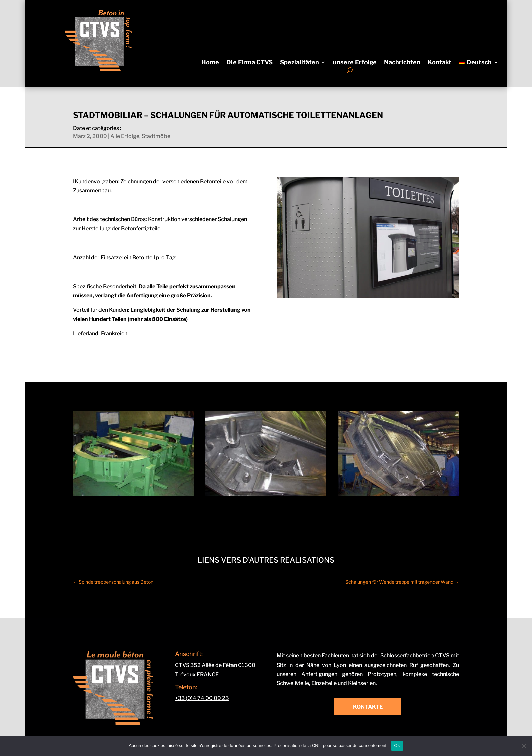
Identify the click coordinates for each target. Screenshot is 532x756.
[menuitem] (478, 64)
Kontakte (368, 707)
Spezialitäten (300, 63)
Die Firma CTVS (250, 63)
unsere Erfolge (355, 63)
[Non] (524, 746)
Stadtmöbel (157, 136)
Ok (397, 745)
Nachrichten (402, 63)
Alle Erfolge (125, 136)
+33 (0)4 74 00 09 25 (202, 698)
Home (210, 63)
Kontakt (440, 63)
